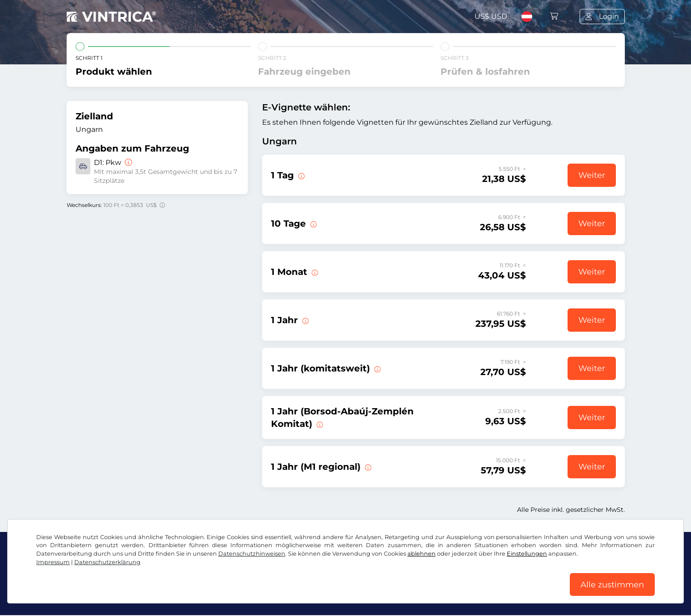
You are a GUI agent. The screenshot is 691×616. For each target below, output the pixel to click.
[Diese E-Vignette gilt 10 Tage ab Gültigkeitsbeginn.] (313, 224)
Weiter (592, 175)
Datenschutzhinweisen (252, 553)
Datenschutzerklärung (107, 562)
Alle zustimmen (612, 584)
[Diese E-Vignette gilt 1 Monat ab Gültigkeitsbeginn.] (314, 272)
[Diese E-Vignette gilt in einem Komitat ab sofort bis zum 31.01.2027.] (377, 368)
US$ (491, 16)
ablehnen (422, 553)
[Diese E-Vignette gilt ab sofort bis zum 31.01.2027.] (305, 320)
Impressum (53, 562)
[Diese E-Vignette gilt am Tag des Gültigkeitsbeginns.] (301, 175)
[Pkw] (127, 162)
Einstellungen (527, 553)
